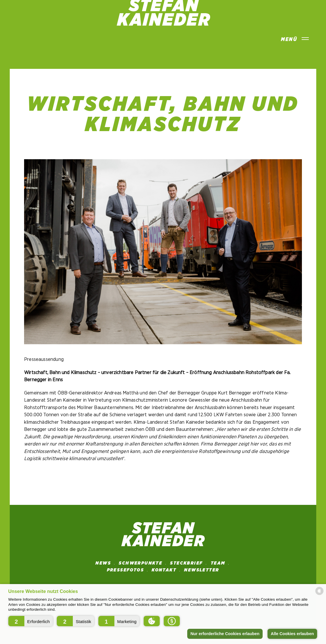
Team (218, 563)
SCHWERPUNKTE (140, 563)
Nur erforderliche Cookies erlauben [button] (225, 634)
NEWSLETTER (202, 570)
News (103, 563)
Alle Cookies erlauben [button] (292, 634)
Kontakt (164, 570)
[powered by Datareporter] (319, 595)
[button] (31, 621)
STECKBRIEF (186, 563)
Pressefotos (125, 570)
